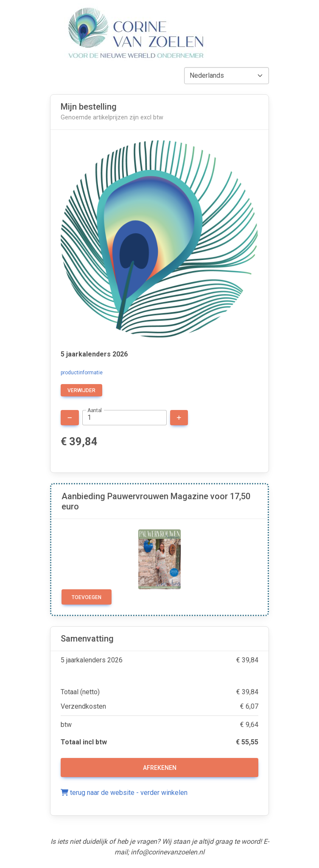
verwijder (81, 390)
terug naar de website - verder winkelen (124, 793)
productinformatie (82, 373)
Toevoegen (87, 597)
